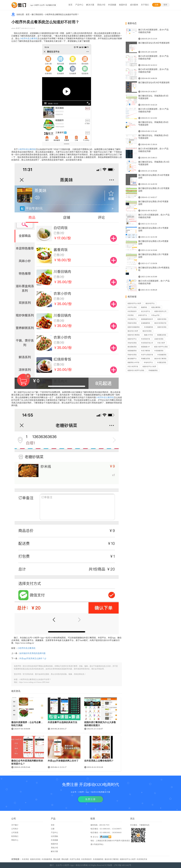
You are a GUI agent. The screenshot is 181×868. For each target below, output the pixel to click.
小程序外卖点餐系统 (28, 38)
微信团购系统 (132, 347)
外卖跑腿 (112, 5)
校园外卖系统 (162, 319)
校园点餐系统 (156, 307)
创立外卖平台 (146, 311)
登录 (165, 5)
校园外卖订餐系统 (134, 335)
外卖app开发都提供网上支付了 (63, 761)
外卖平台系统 (132, 307)
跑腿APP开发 (148, 335)
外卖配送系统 (162, 362)
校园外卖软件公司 (160, 311)
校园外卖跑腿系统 (134, 327)
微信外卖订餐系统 (160, 359)
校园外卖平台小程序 (134, 303)
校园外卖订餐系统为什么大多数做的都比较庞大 (100, 724)
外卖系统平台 (132, 319)
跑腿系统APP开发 (133, 362)
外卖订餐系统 (146, 351)
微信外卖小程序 (133, 331)
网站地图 (57, 859)
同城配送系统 (146, 359)
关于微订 (15, 825)
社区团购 (54, 836)
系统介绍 (101, 5)
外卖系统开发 (146, 339)
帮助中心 (15, 840)
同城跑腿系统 (153, 370)
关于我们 (145, 5)
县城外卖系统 (159, 339)
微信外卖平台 (150, 303)
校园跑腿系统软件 (147, 319)
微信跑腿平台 (132, 359)
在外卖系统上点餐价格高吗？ (99, 761)
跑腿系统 (144, 307)
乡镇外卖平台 (143, 315)
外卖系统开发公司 (147, 343)
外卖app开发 (155, 315)
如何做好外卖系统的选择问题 (32, 653)
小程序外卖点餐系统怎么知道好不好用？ (62, 14)
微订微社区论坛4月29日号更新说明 (154, 83)
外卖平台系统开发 (147, 355)
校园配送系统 (162, 335)
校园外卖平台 (132, 339)
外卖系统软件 (132, 311)
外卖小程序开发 (133, 367)
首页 (70, 5)
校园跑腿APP (145, 347)
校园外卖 (123, 5)
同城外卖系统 (132, 323)
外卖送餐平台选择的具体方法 (62, 722)
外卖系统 (131, 315)
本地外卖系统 (132, 343)
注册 (156, 5)
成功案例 (134, 5)
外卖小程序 (161, 343)
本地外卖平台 (148, 362)
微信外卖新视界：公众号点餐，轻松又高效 (27, 724)
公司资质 (15, 833)
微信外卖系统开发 (160, 323)
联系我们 (15, 836)
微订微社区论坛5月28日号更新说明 (154, 43)
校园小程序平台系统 (161, 347)
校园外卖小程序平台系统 (136, 370)
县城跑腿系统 (146, 323)
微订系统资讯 (37, 14)
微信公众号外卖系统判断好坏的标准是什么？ (27, 762)
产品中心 (79, 5)
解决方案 (90, 5)
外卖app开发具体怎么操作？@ (33, 658)
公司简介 (15, 829)
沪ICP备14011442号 (123, 865)
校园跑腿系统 (132, 351)
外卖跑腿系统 (149, 327)
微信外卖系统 (147, 331)
